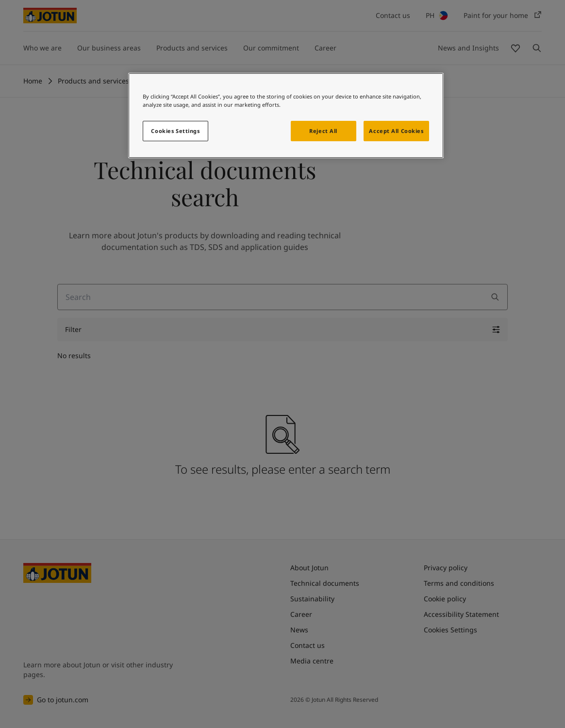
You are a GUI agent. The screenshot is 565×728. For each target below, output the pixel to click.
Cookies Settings (175, 131)
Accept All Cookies (396, 131)
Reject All (323, 131)
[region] (286, 116)
